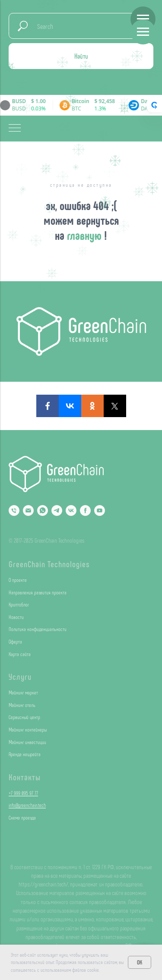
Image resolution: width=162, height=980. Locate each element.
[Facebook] (85, 510)
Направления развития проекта (38, 592)
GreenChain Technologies (49, 564)
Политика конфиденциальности (38, 629)
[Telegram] (57, 510)
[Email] (28, 510)
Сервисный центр (24, 717)
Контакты (25, 777)
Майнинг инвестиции (27, 742)
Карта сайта (20, 654)
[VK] (71, 510)
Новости (16, 617)
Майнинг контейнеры (28, 729)
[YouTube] (100, 510)
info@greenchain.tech (27, 805)
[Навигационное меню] (143, 19)
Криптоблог (19, 604)
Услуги (20, 676)
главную (86, 235)
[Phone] (14, 510)
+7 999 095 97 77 (23, 793)
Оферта (15, 641)
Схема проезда (22, 817)
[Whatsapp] (43, 510)
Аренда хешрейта (25, 754)
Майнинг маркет (23, 692)
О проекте (18, 580)
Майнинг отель (22, 705)
